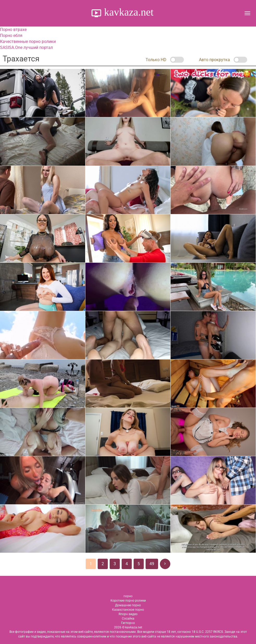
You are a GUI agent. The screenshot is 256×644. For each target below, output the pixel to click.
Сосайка (128, 619)
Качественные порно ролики (28, 41)
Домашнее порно (128, 605)
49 (152, 564)
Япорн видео (128, 614)
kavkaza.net (128, 12)
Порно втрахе (13, 30)
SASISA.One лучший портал (26, 47)
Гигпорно (128, 623)
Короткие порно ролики (128, 601)
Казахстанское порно (128, 610)
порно (128, 596)
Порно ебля (11, 36)
